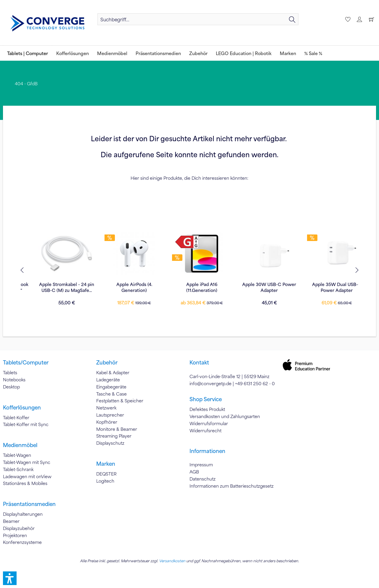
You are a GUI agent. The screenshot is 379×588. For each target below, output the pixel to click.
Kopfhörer (107, 422)
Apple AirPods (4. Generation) (190, 287)
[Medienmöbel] (112, 53)
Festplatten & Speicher (120, 401)
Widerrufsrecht (205, 430)
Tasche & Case (111, 394)
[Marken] (288, 53)
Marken (106, 464)
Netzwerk (106, 408)
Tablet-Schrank (18, 469)
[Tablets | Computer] (28, 53)
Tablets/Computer (26, 362)
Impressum (201, 465)
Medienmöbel (20, 445)
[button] (10, 578)
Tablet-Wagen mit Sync (27, 462)
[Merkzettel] (347, 19)
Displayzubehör (19, 528)
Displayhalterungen (23, 514)
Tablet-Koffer (16, 417)
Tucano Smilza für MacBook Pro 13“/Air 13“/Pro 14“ (55, 287)
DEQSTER (106, 474)
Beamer (11, 521)
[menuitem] (198, 19)
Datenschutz (203, 479)
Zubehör (107, 362)
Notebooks (14, 380)
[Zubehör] (198, 53)
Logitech (105, 481)
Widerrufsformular (209, 423)
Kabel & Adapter (113, 372)
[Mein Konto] (359, 19)
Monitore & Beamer (117, 429)
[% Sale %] (313, 53)
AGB (194, 472)
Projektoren (15, 535)
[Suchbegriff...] (198, 19)
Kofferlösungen (22, 407)
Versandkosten (172, 561)
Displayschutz (110, 443)
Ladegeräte (108, 380)
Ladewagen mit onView (27, 476)
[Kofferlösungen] (73, 53)
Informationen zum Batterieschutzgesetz (232, 486)
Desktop (11, 387)
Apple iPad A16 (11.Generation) (257, 287)
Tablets (10, 372)
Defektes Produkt (207, 409)
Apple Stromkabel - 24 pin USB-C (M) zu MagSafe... (122, 287)
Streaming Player (114, 436)
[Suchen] (292, 19)
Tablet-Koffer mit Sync (26, 424)
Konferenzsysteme (22, 542)
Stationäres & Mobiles (25, 483)
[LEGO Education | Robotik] (244, 53)
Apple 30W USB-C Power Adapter (325, 287)
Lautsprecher (110, 415)
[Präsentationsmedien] (158, 53)
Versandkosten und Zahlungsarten (225, 416)
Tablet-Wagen (17, 455)
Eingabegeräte (111, 387)
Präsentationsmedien (29, 504)
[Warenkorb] (371, 19)
